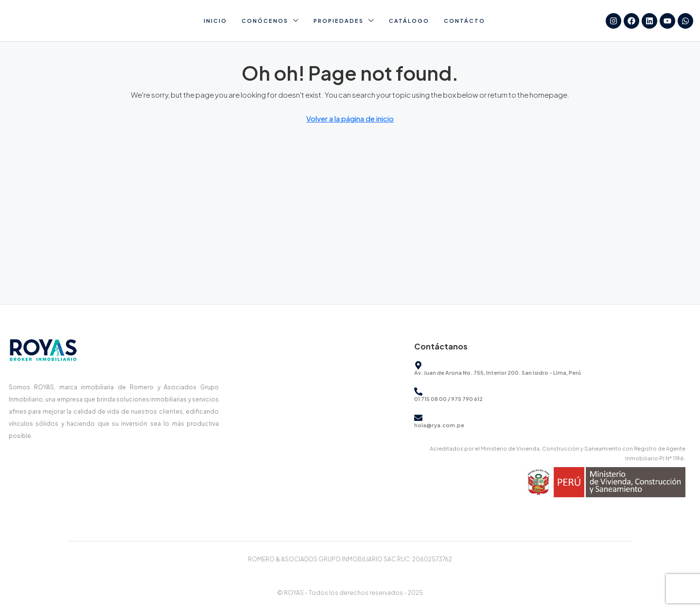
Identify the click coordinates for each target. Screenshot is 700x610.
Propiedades (339, 21)
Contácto (464, 21)
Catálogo (409, 21)
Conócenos (265, 21)
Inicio (215, 21)
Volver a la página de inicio (350, 118)
